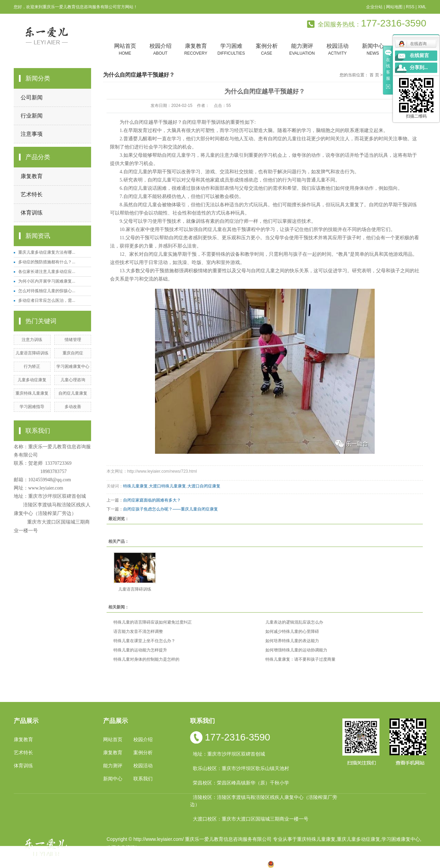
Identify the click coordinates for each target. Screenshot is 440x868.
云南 (196, 864)
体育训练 (32, 213)
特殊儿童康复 (135, 486)
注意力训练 (32, 340)
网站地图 (394, 7)
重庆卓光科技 (244, 856)
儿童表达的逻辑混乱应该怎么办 (294, 622)
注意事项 (32, 134)
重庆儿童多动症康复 (359, 839)
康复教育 (196, 50)
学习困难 (231, 50)
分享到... (419, 68)
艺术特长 (32, 194)
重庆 (163, 864)
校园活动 (337, 50)
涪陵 (207, 864)
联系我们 (143, 779)
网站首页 (125, 50)
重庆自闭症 (73, 353)
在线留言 (419, 56)
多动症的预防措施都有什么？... (47, 262)
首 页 (374, 75)
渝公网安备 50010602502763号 (305, 864)
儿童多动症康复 (32, 380)
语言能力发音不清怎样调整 (138, 631)
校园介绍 (160, 50)
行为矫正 (32, 366)
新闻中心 (373, 50)
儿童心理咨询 (73, 380)
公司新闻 (32, 97)
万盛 (261, 864)
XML (422, 7)
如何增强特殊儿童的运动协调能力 (296, 650)
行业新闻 (32, 116)
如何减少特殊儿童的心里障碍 (292, 631)
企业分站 (374, 7)
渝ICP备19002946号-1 (131, 856)
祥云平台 (194, 856)
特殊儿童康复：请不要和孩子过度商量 (300, 659)
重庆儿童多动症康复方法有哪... (47, 252)
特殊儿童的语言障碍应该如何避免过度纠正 (153, 622)
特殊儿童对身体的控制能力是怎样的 (146, 659)
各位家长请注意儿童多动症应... (47, 272)
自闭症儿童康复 (73, 393)
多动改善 (73, 407)
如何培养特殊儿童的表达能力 (292, 641)
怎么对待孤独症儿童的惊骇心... (47, 291)
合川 (239, 864)
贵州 (218, 864)
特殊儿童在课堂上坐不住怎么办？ (144, 641)
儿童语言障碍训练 (32, 353)
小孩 (174, 864)
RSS (410, 7)
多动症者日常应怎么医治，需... (47, 300)
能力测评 (302, 50)
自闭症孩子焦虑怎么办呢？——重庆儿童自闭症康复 (170, 509)
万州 (228, 864)
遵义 (250, 864)
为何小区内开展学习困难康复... (47, 281)
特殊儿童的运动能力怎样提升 (140, 650)
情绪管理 (73, 340)
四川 (185, 864)
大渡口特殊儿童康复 (167, 486)
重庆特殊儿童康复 (32, 393)
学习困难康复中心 (73, 366)
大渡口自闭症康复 (204, 486)
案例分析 (267, 50)
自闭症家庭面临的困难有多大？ (152, 500)
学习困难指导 (32, 407)
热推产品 (116, 864)
